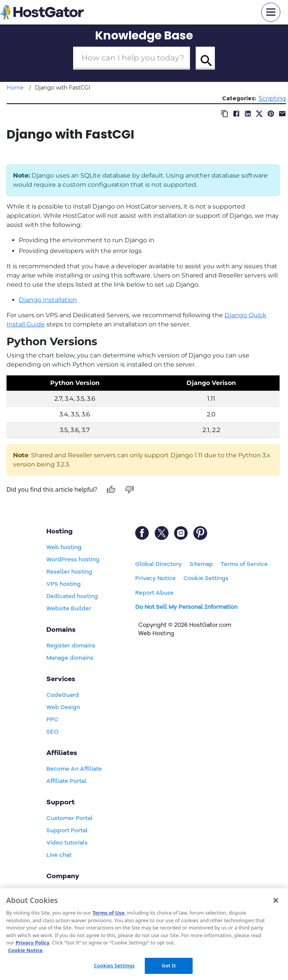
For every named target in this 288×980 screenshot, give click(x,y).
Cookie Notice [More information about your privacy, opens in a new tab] (25, 950)
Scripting (272, 99)
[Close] (276, 900)
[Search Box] (132, 58)
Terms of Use (108, 913)
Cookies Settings (114, 965)
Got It (169, 965)
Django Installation (48, 300)
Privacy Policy (33, 942)
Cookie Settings (206, 578)
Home (15, 88)
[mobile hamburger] (271, 12)
